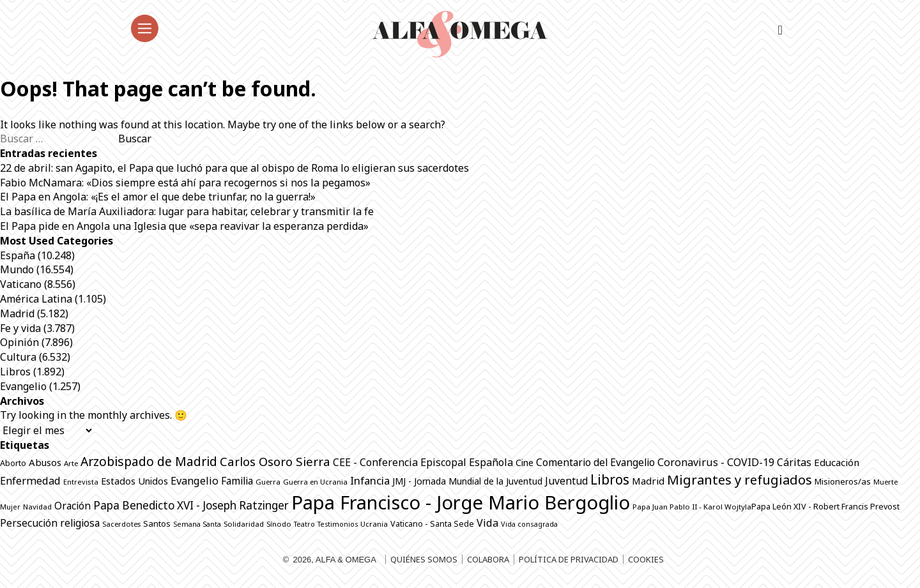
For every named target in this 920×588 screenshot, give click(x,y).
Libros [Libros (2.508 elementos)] (610, 479)
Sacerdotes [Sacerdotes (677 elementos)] (121, 524)
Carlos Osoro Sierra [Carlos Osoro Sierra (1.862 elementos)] (275, 461)
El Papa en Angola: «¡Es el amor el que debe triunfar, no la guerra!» (159, 197)
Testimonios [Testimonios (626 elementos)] (338, 524)
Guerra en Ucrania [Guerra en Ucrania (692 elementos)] (315, 482)
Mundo (17, 269)
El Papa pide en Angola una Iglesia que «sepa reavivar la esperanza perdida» (184, 226)
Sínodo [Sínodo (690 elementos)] (279, 524)
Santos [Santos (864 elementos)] (157, 524)
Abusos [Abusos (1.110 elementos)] (45, 462)
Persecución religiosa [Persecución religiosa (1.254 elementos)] (50, 523)
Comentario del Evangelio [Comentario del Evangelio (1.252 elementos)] (595, 462)
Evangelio (23, 386)
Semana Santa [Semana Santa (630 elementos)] (197, 524)
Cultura (18, 357)
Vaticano (21, 284)
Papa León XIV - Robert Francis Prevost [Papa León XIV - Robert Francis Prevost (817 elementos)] (825, 507)
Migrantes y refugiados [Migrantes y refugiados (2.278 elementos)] (740, 479)
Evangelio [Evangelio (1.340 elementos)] (195, 481)
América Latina (36, 299)
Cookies (646, 559)
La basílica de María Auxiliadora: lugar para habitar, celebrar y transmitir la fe (187, 211)
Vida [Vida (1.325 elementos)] (487, 523)
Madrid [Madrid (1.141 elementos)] (648, 481)
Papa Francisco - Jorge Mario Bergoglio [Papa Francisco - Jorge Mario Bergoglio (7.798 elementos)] (461, 502)
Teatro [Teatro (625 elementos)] (304, 524)
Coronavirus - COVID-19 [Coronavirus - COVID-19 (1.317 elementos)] (716, 462)
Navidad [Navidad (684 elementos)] (37, 507)
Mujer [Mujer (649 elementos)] (10, 507)
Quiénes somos (424, 559)
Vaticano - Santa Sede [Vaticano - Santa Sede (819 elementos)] (432, 524)
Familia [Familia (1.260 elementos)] (237, 481)
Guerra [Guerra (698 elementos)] (268, 482)
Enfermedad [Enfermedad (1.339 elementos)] (30, 481)
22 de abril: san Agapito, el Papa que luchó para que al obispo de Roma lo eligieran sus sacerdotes (234, 168)
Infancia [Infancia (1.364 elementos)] (370, 480)
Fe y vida (20, 328)
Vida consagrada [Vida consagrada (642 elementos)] (529, 524)
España (18, 255)
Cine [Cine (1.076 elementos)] (525, 462)
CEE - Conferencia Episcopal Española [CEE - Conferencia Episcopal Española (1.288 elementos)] (423, 462)
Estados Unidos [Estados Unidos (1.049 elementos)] (134, 481)
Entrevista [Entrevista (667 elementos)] (81, 482)
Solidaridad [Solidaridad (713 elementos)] (244, 524)
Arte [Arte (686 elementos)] (71, 463)
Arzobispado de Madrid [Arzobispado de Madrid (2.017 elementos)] (149, 461)
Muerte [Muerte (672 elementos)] (885, 482)
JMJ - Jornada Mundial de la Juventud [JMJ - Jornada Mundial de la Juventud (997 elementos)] (467, 481)
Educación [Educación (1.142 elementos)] (837, 462)
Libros (15, 372)
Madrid (17, 313)
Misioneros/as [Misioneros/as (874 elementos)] (843, 481)
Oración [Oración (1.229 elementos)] (73, 506)
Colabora (488, 559)
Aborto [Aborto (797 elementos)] (13, 463)
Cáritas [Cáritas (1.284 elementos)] (794, 462)
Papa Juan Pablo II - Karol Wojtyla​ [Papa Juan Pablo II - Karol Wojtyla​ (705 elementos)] (692, 507)
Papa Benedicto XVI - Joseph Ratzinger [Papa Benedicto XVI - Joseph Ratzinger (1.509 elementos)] (191, 505)
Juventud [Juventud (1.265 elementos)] (566, 481)
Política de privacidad (569, 559)
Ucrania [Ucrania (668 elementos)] (374, 524)
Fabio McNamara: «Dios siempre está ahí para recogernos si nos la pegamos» (185, 183)
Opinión (19, 342)
